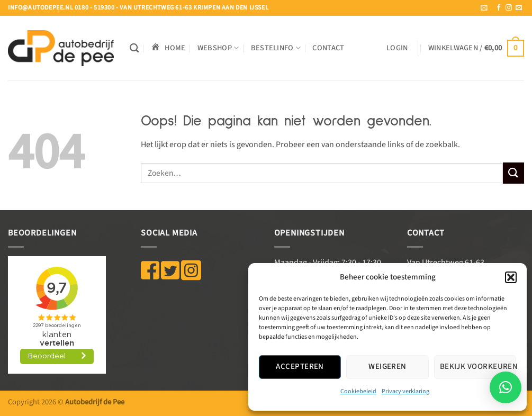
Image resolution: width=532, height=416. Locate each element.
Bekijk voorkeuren (478, 367)
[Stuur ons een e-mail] (519, 8)
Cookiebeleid (358, 391)
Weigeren (387, 367)
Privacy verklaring (405, 391)
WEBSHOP (218, 48)
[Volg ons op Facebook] (499, 8)
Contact (328, 48)
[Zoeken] (134, 48)
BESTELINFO (276, 48)
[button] (511, 277)
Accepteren (300, 367)
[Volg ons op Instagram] (509, 8)
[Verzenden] (513, 173)
